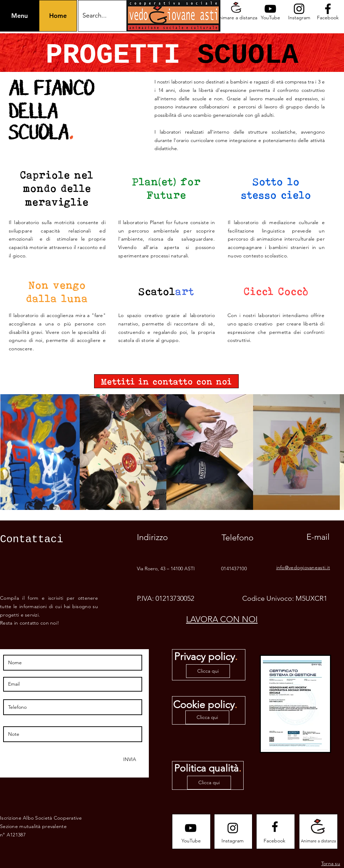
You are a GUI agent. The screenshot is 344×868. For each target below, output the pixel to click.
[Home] (58, 16)
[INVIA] (129, 759)
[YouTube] (270, 18)
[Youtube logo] (270, 9)
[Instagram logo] (299, 9)
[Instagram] (299, 18)
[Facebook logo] (328, 9)
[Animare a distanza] (236, 18)
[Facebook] (328, 18)
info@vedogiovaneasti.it (303, 567)
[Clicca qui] (208, 671)
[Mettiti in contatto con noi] (166, 381)
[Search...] (110, 16)
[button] (19, 16)
